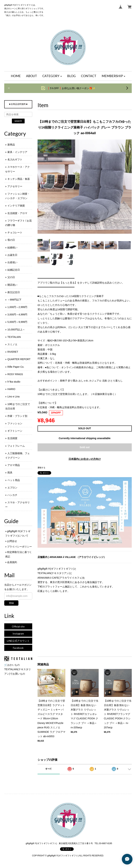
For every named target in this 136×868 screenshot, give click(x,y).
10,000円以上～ (16, 330)
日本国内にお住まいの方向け (85, 459)
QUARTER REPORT (19, 359)
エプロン (12, 488)
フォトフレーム (16, 446)
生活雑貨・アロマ (17, 213)
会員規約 (12, 562)
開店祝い (12, 285)
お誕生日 (12, 255)
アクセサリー (15, 186)
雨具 (10, 473)
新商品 (11, 145)
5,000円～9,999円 (17, 322)
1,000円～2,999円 (17, 307)
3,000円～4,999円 (17, 314)
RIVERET (13, 352)
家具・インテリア (17, 152)
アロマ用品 (14, 465)
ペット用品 (14, 480)
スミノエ (12, 344)
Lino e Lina (14, 397)
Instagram (18, 633)
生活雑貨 (12, 438)
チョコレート (15, 232)
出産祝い (12, 262)
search (18, 121)
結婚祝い (12, 247)
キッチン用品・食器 (19, 179)
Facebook (18, 648)
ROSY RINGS (15, 374)
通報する (41, 468)
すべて (49, 769)
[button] (52, 76)
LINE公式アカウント (18, 641)
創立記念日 (14, 292)
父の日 (11, 277)
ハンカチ (12, 495)
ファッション (15, 423)
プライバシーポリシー (19, 547)
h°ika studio (14, 382)
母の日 (11, 240)
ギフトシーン (15, 431)
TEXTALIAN (14, 337)
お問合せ (12, 541)
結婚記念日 (14, 270)
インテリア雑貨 (16, 206)
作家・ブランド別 (17, 416)
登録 (11, 603)
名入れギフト (15, 159)
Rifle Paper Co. (16, 367)
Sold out (85, 447)
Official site (18, 626)
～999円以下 (14, 300)
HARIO (11, 389)
